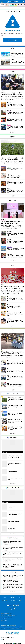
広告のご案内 (4, 620)
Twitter (14, 607)
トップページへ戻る (13, 40)
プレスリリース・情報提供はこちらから (9, 614)
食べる (7, 5)
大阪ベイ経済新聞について (7, 612)
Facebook (11, 607)
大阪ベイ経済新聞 (12, 2)
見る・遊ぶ (12, 5)
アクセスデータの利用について (8, 616)
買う (16, 5)
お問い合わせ (4, 618)
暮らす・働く (20, 5)
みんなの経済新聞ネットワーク (13, 632)
